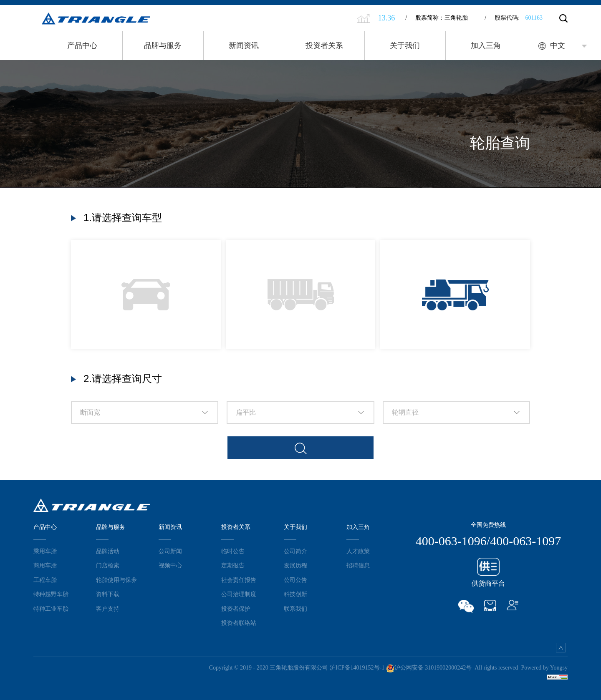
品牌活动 (108, 551)
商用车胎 (45, 565)
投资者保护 (236, 609)
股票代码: (514, 18)
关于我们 (405, 45)
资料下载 (108, 594)
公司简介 (295, 551)
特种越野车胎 (51, 594)
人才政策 (358, 551)
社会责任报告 (239, 580)
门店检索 (108, 565)
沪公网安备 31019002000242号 (429, 668)
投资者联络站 (239, 623)
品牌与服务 (163, 45)
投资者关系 (324, 45)
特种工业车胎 (51, 609)
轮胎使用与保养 (116, 580)
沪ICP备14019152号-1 (357, 668)
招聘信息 (358, 565)
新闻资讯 (244, 45)
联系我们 (295, 609)
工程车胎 (45, 580)
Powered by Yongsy (544, 668)
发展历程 (295, 565)
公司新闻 (170, 551)
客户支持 (108, 609)
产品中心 (82, 45)
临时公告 (233, 551)
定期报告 (233, 565)
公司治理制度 (239, 594)
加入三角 (486, 45)
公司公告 (295, 580)
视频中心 (170, 565)
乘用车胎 (45, 551)
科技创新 (295, 594)
